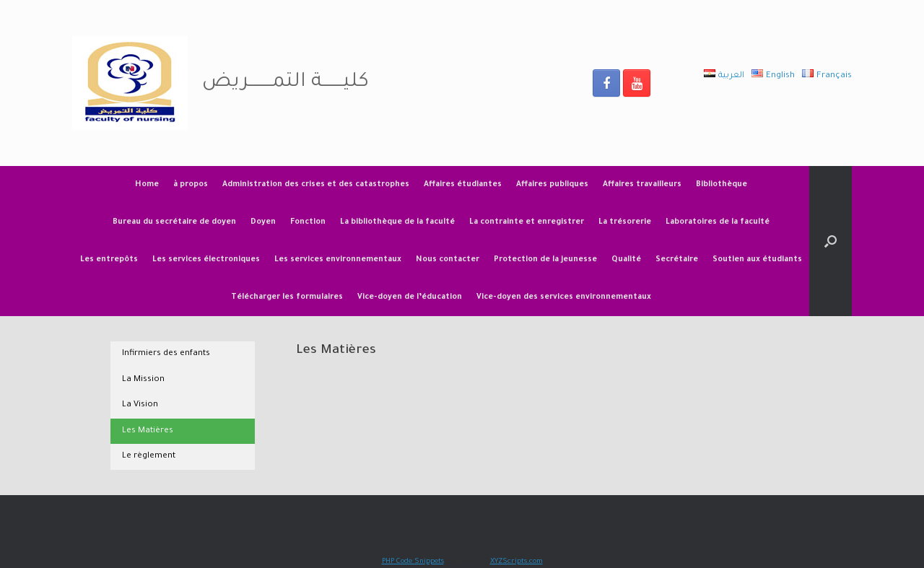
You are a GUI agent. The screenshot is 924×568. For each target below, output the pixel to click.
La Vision (140, 405)
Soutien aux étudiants (757, 260)
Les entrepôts (109, 260)
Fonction (308, 222)
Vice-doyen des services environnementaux (564, 297)
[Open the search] (831, 241)
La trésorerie (625, 222)
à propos (191, 185)
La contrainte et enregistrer (527, 222)
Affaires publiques (552, 185)
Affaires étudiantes (463, 185)
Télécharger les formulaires (287, 297)
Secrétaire (677, 260)
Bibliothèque (722, 185)
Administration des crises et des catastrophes (316, 185)
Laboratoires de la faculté (718, 222)
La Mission (143, 380)
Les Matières (148, 431)
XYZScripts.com (517, 562)
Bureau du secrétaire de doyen (174, 222)
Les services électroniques (206, 260)
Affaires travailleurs (642, 185)
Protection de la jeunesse (545, 260)
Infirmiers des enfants (166, 354)
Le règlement (149, 456)
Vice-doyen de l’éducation (410, 297)
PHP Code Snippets (413, 562)
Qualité (626, 260)
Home (147, 185)
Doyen (263, 222)
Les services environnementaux (338, 260)
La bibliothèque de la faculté (397, 222)
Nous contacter (448, 260)
